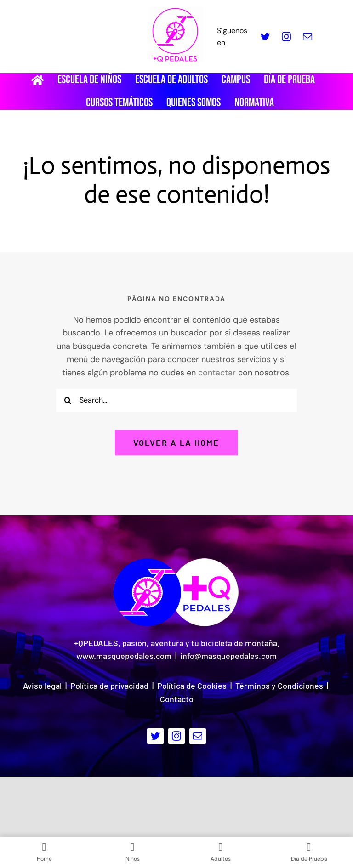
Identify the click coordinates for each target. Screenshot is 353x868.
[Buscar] (68, 400)
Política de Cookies (192, 686)
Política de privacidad (109, 686)
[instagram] (286, 37)
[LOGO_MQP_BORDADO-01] (176, 11)
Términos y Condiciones (279, 686)
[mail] (307, 37)
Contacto (177, 699)
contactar (217, 373)
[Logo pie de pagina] (176, 561)
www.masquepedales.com (124, 656)
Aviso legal (42, 686)
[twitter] (265, 37)
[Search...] (176, 400)
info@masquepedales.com (228, 656)
